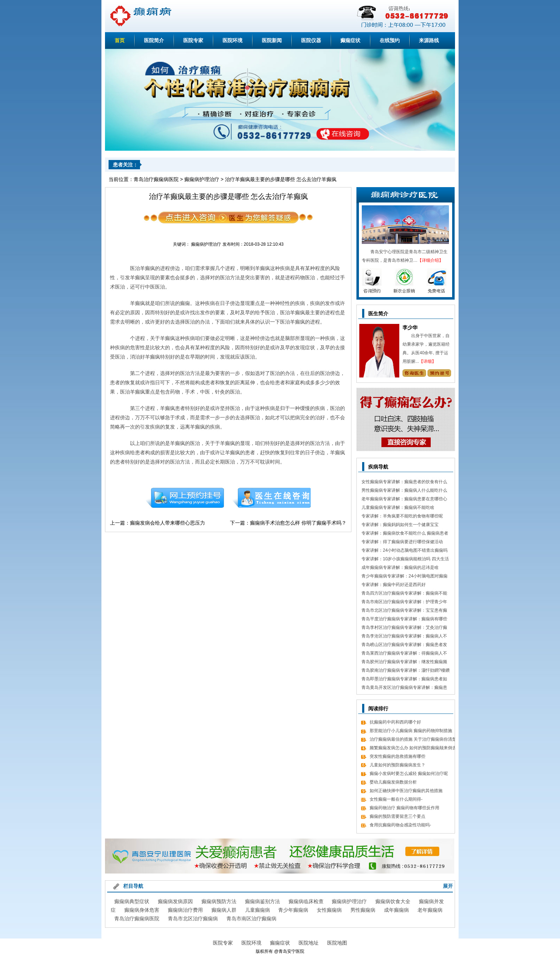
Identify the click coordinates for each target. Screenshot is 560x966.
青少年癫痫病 (293, 910)
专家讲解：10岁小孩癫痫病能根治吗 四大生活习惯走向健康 (405, 560)
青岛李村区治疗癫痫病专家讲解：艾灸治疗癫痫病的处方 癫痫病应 (404, 628)
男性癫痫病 (363, 910)
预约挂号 (185, 498)
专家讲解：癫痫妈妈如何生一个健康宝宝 (400, 525)
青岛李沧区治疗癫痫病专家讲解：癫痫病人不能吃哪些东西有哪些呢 (404, 637)
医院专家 (193, 40)
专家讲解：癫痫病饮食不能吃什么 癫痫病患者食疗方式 (405, 534)
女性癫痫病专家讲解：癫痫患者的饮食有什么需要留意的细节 (404, 483)
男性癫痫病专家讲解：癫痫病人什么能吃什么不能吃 (404, 491)
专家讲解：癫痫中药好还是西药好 (394, 585)
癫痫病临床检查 (306, 901)
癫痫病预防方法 (219, 901)
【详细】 (427, 361)
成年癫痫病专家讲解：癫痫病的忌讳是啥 (400, 567)
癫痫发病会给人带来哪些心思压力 (167, 523)
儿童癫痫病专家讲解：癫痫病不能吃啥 (398, 507)
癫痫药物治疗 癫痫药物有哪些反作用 (404, 808)
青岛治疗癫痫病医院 (156, 179)
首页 (120, 40)
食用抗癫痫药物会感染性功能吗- (400, 825)
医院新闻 (272, 40)
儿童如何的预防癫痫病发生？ (397, 765)
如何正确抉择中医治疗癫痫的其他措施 (406, 791)
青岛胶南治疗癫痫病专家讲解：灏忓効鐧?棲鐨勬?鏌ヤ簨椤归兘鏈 (406, 671)
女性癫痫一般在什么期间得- (396, 799)
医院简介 (154, 40)
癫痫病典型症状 (132, 901)
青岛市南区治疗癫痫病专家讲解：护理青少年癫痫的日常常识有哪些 (404, 603)
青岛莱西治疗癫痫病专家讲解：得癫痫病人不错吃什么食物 (404, 654)
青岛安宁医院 (291, 951)
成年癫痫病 (396, 910)
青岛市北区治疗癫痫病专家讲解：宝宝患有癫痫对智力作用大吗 (404, 611)
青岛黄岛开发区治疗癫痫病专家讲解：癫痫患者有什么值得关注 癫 (404, 688)
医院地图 (337, 943)
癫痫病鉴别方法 (262, 901)
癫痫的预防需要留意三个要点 (397, 816)
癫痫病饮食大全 (393, 901)
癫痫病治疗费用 (185, 910)
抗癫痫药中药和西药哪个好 (395, 722)
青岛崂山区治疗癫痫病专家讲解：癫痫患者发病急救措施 (404, 645)
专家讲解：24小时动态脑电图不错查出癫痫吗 (404, 550)
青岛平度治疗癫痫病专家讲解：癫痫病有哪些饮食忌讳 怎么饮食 (404, 620)
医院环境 (232, 40)
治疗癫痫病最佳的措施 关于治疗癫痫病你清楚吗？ (413, 740)
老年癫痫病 (430, 910)
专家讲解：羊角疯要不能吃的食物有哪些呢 (402, 516)
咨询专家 (414, 373)
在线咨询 (272, 498)
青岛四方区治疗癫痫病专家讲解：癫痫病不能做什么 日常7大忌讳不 (404, 594)
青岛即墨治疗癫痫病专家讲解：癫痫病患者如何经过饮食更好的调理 (404, 680)
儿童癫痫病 (257, 910)
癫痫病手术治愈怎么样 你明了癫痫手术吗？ (298, 523)
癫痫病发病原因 (175, 901)
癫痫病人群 (224, 910)
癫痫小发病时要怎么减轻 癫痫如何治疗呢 (409, 774)
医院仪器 (311, 40)
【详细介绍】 (430, 260)
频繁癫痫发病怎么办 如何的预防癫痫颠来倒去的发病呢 (413, 749)
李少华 (410, 327)
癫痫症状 (350, 40)
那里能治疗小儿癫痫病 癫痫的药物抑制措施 (411, 731)
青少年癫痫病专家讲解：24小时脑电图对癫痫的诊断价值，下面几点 (404, 577)
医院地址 (309, 943)
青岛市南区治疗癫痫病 (251, 919)
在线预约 (390, 40)
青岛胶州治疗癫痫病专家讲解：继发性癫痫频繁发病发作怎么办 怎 (404, 663)
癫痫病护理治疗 (202, 179)
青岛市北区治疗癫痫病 (193, 919)
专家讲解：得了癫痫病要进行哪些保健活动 (402, 542)
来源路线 (429, 40)
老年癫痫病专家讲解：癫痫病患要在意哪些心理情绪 (404, 500)
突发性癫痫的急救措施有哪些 (397, 756)
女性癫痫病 (329, 910)
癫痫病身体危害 (142, 910)
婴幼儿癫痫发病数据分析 (393, 782)
